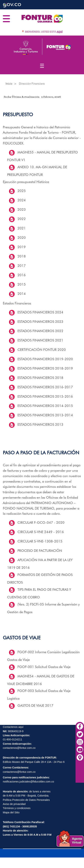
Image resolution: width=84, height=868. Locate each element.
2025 (22, 191)
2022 (22, 219)
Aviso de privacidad (14, 804)
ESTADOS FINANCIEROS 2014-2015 (45, 406)
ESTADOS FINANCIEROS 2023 (40, 322)
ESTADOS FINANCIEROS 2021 (40, 340)
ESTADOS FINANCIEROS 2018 (40, 378)
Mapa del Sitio (11, 812)
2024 (22, 200)
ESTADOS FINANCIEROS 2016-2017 (45, 387)
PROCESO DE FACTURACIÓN (40, 551)
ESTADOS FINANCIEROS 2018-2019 (45, 368)
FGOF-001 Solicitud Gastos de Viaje (44, 667)
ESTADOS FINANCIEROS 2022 (40, 331)
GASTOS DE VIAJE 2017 (35, 705)
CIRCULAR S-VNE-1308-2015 (40, 541)
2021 (22, 228)
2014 (22, 294)
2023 (22, 209)
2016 (22, 275)
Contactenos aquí (13, 727)
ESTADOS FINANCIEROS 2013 (40, 424)
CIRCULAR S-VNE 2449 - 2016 (41, 532)
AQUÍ (59, 32)
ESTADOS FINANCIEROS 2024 (40, 312)
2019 (22, 247)
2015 (22, 284)
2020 (22, 238)
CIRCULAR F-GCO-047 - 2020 (41, 523)
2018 (22, 256)
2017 (22, 266)
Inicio (9, 84)
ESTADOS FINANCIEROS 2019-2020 (45, 359)
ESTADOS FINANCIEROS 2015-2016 (45, 396)
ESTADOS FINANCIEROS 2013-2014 (45, 415)
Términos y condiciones (17, 808)
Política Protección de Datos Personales (26, 800)
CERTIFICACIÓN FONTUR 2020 (42, 350)
